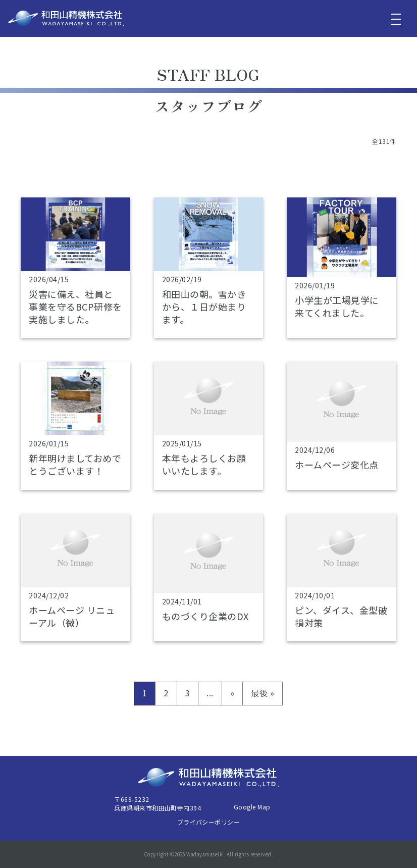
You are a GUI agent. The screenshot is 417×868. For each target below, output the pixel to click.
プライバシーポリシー (209, 822)
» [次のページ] (232, 693)
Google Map (252, 807)
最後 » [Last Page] (263, 693)
